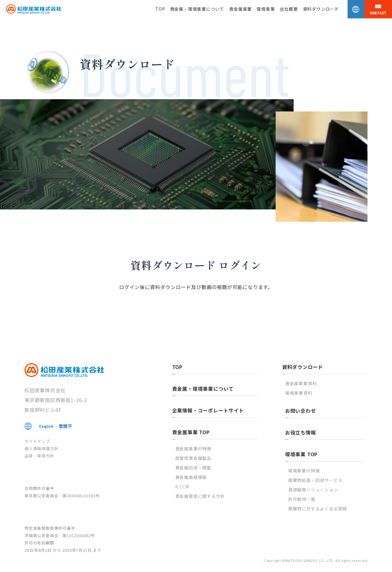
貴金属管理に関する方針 (200, 496)
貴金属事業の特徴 (193, 449)
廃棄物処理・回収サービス (315, 480)
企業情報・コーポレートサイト (208, 410)
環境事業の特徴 (304, 471)
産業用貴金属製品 (193, 458)
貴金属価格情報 (191, 477)
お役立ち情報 (301, 432)
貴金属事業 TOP (191, 432)
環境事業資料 (299, 393)
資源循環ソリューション (313, 490)
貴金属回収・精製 (193, 468)
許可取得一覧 (302, 499)
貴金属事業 (240, 9)
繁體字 (66, 426)
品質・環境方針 (39, 456)
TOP (160, 9)
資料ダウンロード (321, 9)
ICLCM (182, 487)
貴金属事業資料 (301, 383)
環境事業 (266, 9)
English (46, 426)
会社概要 (289, 9)
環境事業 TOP (301, 454)
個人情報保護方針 (41, 448)
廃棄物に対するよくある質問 (318, 509)
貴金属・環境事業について (197, 9)
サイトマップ (37, 441)
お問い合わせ (301, 411)
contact (378, 13)
